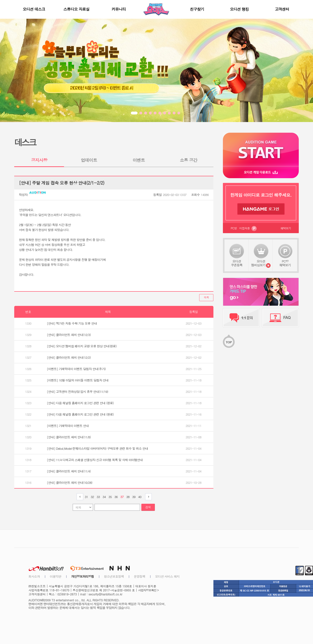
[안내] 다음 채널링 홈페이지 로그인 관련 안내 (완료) (80, 403)
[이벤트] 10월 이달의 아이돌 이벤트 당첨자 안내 (78, 380)
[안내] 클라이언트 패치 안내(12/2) (69, 357)
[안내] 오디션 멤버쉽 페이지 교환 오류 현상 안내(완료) (82, 346)
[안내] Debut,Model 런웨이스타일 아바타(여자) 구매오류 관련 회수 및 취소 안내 (98, 448)
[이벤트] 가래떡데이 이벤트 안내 (68, 426)
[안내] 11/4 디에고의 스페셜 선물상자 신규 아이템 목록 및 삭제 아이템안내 (95, 460)
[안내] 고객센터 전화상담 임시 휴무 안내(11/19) (78, 392)
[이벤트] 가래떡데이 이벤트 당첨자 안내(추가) (76, 369)
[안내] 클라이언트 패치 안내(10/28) (70, 483)
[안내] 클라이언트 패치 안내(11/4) (69, 471)
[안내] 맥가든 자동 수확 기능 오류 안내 (72, 323)
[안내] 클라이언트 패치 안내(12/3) (69, 335)
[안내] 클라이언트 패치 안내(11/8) (69, 437)
